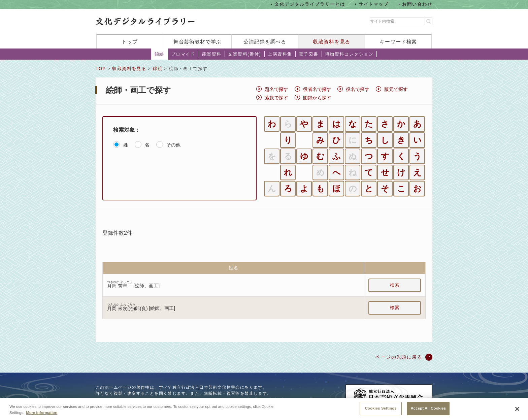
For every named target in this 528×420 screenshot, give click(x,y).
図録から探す (317, 98)
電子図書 (308, 54)
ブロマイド (183, 54)
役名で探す (358, 89)
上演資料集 (280, 54)
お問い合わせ (417, 4)
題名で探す (276, 89)
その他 (173, 145)
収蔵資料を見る (332, 42)
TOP (101, 69)
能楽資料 (212, 54)
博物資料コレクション (349, 54)
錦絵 (159, 54)
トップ (130, 42)
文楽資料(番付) (244, 54)
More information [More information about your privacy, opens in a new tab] (42, 417)
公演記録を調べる (265, 42)
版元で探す (396, 89)
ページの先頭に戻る (399, 357)
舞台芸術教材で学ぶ (197, 42)
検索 (395, 285)
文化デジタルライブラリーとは (310, 4)
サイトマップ (374, 4)
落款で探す (276, 98)
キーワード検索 (398, 42)
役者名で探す (317, 89)
